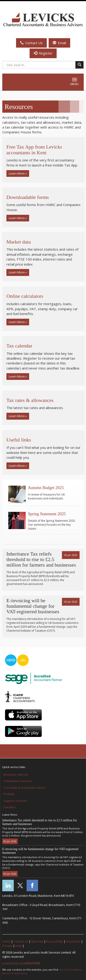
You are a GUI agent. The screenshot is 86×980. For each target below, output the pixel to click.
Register (43, 53)
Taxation (10, 807)
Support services (15, 801)
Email (59, 43)
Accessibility (55, 941)
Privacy (7, 946)
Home (6, 941)
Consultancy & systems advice (25, 788)
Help (19, 946)
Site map (37, 941)
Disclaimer (73, 941)
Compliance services (18, 781)
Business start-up (16, 774)
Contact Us (31, 43)
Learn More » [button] (18, 173)
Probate (9, 794)
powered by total (21, 963)
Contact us (21, 941)
